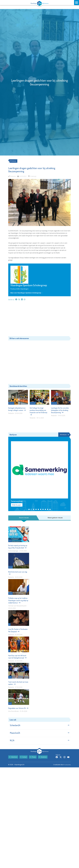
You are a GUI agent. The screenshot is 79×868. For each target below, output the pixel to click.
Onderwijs (14, 161)
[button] (29, 510)
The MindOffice (66, 769)
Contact (23, 761)
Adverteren (13, 761)
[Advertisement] (39, 319)
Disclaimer (43, 761)
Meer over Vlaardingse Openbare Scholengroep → (28, 293)
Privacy (33, 761)
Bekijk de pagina (17, 505)
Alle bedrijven (64, 435)
